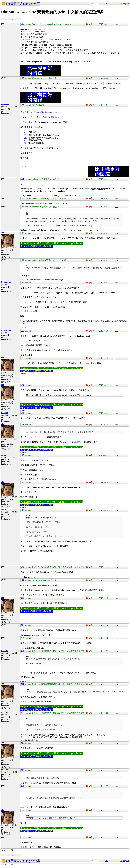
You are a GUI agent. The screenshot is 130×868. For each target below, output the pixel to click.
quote (116, 24)
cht (8, 4)
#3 (25, 132)
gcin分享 (35, 4)
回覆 (27, 112)
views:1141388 (7, 865)
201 (22, 625)
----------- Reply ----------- (11, 19)
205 (22, 713)
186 (22, 207)
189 (22, 283)
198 (22, 567)
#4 (25, 135)
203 (22, 651)
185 (22, 198)
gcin (26, 4)
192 (22, 385)
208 (22, 786)
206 (22, 743)
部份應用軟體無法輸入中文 (47, 112)
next (18, 850)
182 (22, 78)
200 (22, 598)
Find (106, 4)
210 (22, 837)
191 (22, 358)
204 (22, 684)
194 (22, 425)
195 (22, 455)
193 (22, 413)
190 (22, 331)
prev (3, 850)
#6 (25, 140)
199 (22, 580)
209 (22, 810)
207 (22, 770)
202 (22, 638)
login (122, 4)
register (126, 4)
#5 (25, 138)
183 (22, 105)
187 (22, 233)
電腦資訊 (17, 4)
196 (22, 482)
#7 (25, 143)
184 (22, 179)
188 (22, 260)
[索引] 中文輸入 (48, 148)
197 (22, 510)
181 (22, 24)
